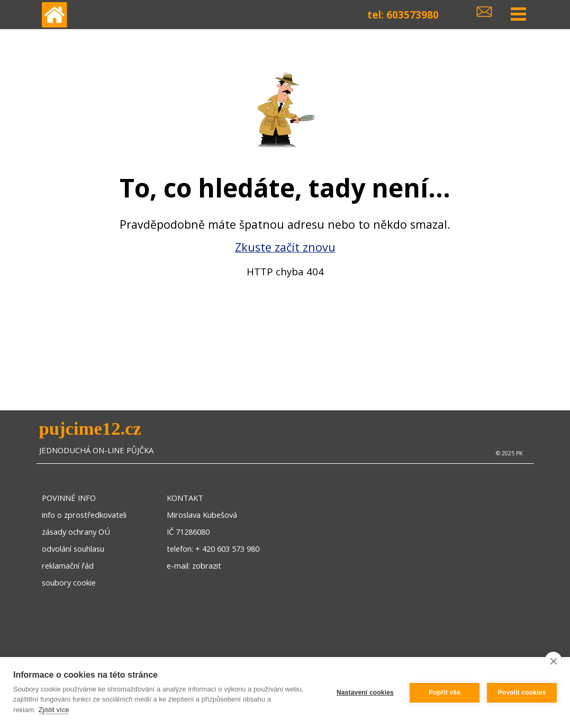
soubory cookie (69, 582)
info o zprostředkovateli (84, 515)
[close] (553, 661)
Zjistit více (54, 710)
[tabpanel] (285, 231)
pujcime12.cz (90, 428)
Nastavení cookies (365, 693)
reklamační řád (68, 565)
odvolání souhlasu (73, 549)
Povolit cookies (522, 693)
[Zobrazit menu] (519, 14)
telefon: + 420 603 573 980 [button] (213, 549)
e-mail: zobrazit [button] (194, 565)
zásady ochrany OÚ (76, 532)
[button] (484, 10)
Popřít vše (445, 693)
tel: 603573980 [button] (403, 15)
